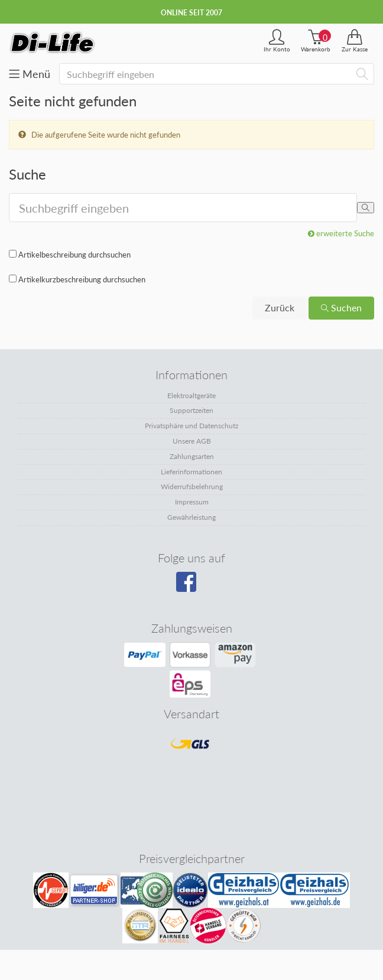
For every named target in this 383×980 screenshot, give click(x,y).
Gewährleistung (191, 517)
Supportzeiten (191, 410)
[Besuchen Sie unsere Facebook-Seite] (190, 586)
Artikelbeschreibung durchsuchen (74, 255)
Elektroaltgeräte (191, 395)
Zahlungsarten (192, 456)
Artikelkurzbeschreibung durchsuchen (82, 279)
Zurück (280, 307)
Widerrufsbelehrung (192, 486)
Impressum (192, 502)
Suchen (341, 307)
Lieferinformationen (191, 472)
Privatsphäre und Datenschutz (191, 426)
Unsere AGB (192, 441)
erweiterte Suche (341, 233)
